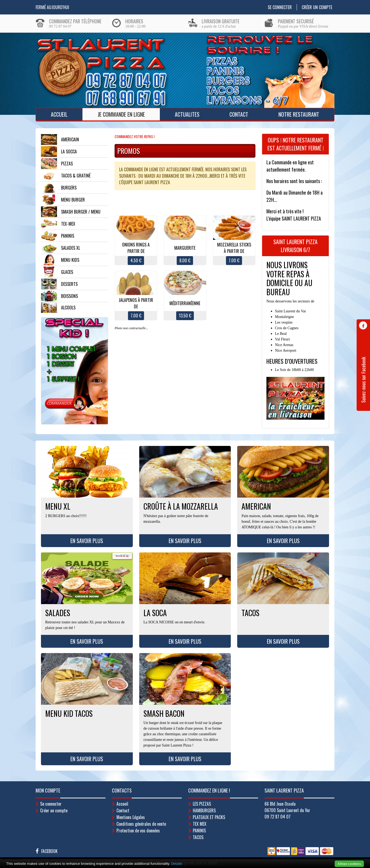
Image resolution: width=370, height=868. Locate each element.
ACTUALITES (187, 114)
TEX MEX (200, 824)
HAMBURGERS (204, 810)
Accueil (59, 114)
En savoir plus (87, 541)
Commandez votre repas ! (135, 136)
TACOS (198, 837)
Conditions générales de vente (141, 824)
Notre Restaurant (299, 114)
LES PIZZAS (202, 804)
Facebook (49, 851)
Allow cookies (349, 864)
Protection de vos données (138, 831)
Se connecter (280, 7)
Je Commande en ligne (121, 114)
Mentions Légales (131, 817)
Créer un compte (317, 7)
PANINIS (199, 831)
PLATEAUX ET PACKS (209, 817)
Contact (239, 114)
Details (177, 864)
